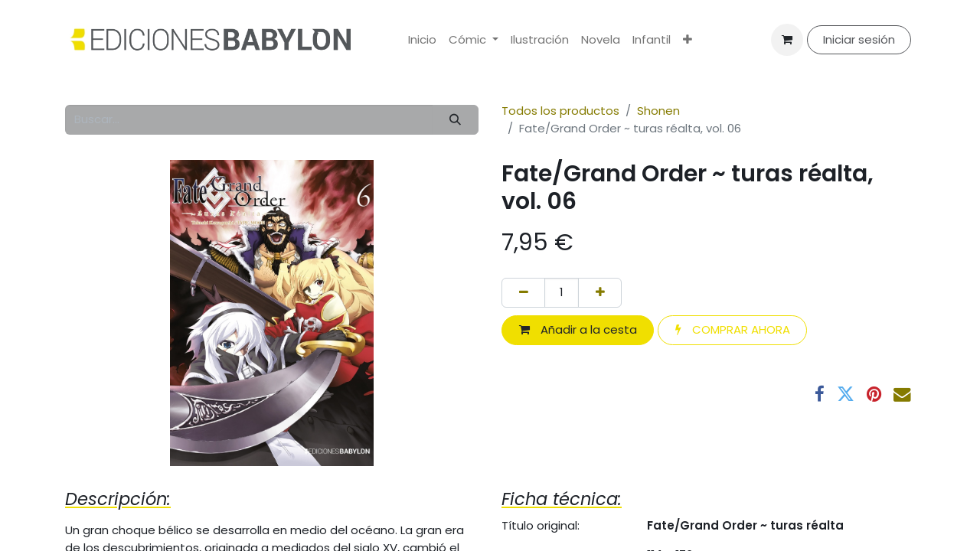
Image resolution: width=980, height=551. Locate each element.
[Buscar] (456, 120)
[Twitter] (846, 395)
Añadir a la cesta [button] (578, 329)
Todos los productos (560, 111)
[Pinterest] (874, 395)
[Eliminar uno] (523, 293)
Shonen (658, 111)
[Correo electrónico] (902, 395)
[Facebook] (820, 395)
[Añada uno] (600, 293)
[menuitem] (422, 40)
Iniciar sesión (859, 39)
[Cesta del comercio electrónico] (787, 40)
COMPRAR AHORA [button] (733, 329)
